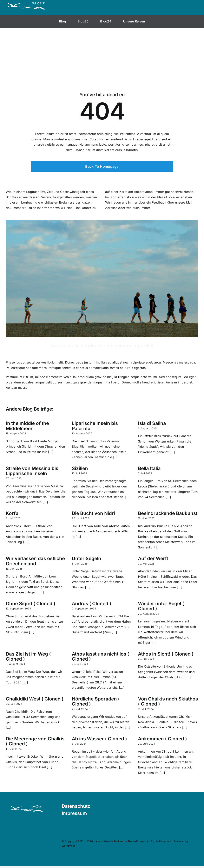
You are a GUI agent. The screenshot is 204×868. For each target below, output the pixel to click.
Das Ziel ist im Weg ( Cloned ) (28, 656)
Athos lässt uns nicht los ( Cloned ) (100, 656)
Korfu (12, 513)
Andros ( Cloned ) (92, 604)
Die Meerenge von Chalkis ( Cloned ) (35, 741)
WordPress (72, 846)
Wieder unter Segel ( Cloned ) (161, 606)
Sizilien (80, 468)
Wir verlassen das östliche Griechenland (35, 561)
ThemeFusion (139, 841)
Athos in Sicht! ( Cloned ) (166, 654)
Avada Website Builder (112, 841)
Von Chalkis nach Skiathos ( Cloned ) (168, 701)
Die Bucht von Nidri (93, 513)
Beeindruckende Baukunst (168, 513)
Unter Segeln (86, 558)
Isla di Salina (152, 423)
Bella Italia (149, 468)
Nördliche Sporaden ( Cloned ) (96, 701)
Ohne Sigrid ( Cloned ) (31, 604)
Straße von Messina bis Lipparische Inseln (32, 471)
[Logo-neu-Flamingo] (27, 802)
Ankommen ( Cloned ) (162, 739)
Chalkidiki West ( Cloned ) (35, 699)
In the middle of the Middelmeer (27, 426)
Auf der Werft (153, 558)
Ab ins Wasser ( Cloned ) (99, 739)
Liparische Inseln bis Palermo (95, 426)
